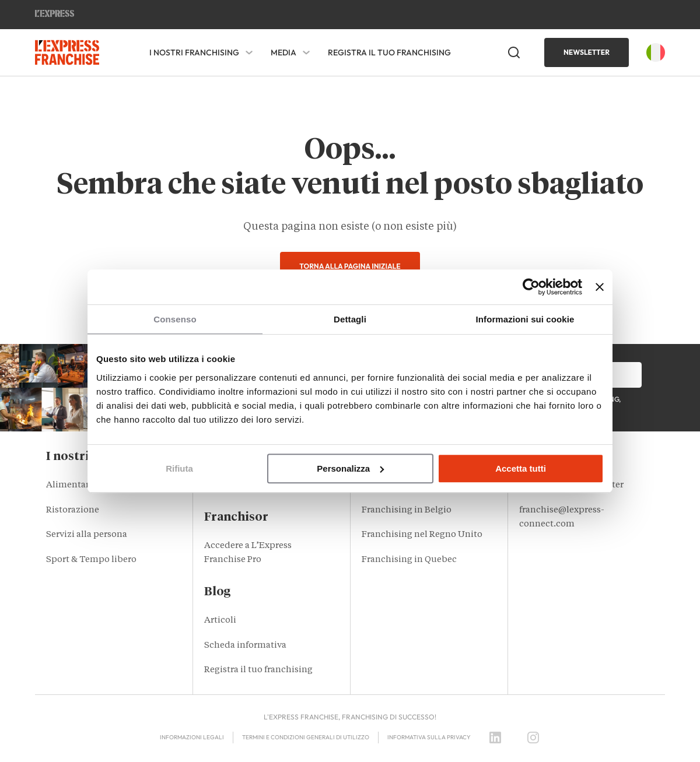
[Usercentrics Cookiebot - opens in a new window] (531, 287)
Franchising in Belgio (407, 510)
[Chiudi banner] (600, 287)
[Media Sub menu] (306, 52)
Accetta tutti (521, 468)
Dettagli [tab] (350, 319)
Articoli (220, 621)
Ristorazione (73, 510)
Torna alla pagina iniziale (350, 266)
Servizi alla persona (87, 535)
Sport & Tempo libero (91, 560)
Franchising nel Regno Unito (422, 535)
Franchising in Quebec (409, 560)
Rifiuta (179, 468)
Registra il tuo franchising (389, 52)
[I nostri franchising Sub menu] (249, 52)
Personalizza (350, 468)
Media (283, 53)
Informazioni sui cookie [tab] (525, 319)
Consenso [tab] (175, 319)
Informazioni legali (192, 737)
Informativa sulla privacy (429, 737)
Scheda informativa (245, 646)
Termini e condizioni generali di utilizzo (306, 737)
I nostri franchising (194, 53)
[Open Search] (514, 52)
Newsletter (587, 52)
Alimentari (69, 485)
